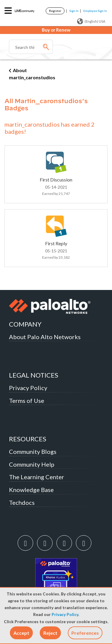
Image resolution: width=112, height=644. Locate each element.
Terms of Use (27, 401)
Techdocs (22, 502)
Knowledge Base (31, 490)
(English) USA (91, 21)
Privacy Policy (65, 614)
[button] (21, 633)
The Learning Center (37, 477)
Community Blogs (33, 451)
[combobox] (31, 47)
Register (55, 11)
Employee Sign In (95, 11)
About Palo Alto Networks (45, 337)
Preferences (85, 633)
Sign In (74, 11)
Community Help (32, 464)
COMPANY (25, 324)
